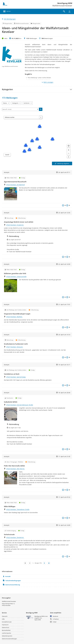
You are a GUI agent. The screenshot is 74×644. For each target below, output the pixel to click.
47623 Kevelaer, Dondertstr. (15, 537)
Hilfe (3, 619)
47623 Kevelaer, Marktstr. (14, 317)
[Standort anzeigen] (69, 146)
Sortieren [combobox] (27, 103)
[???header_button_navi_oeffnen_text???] (7, 11)
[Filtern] (22, 109)
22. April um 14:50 (64, 264)
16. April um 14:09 (64, 525)
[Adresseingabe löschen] (41, 117)
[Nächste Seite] (44, 563)
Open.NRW (38, 620)
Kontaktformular (7, 622)
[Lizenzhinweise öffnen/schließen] (69, 157)
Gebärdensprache (7, 636)
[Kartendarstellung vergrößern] (69, 150)
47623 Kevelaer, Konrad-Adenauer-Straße (20, 405)
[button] (37, 89)
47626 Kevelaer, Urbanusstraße (16, 277)
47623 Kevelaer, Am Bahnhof (16, 185)
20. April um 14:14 (64, 335)
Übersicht (5, 616)
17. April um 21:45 (64, 456)
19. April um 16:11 (64, 365)
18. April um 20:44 (64, 393)
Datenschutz (6, 627)
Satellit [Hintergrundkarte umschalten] (7, 155)
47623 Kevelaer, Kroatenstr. (15, 225)
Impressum (5, 625)
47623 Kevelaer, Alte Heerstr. (16, 469)
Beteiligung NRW (65, 3)
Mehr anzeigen (48, 82)
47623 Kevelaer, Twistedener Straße (18, 509)
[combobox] (22, 117)
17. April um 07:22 (64, 497)
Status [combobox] (5, 103)
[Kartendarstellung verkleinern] (69, 153)
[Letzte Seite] (49, 563)
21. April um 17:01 (64, 304)
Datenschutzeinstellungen (9, 639)
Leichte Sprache (6, 633)
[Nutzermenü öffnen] (69, 11)
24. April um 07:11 (64, 172)
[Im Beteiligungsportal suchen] (64, 11)
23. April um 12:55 (64, 213)
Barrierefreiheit (6, 630)
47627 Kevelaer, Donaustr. (15, 347)
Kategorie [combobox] (15, 103)
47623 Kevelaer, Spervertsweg (16, 377)
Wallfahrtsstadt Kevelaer (9, 601)
